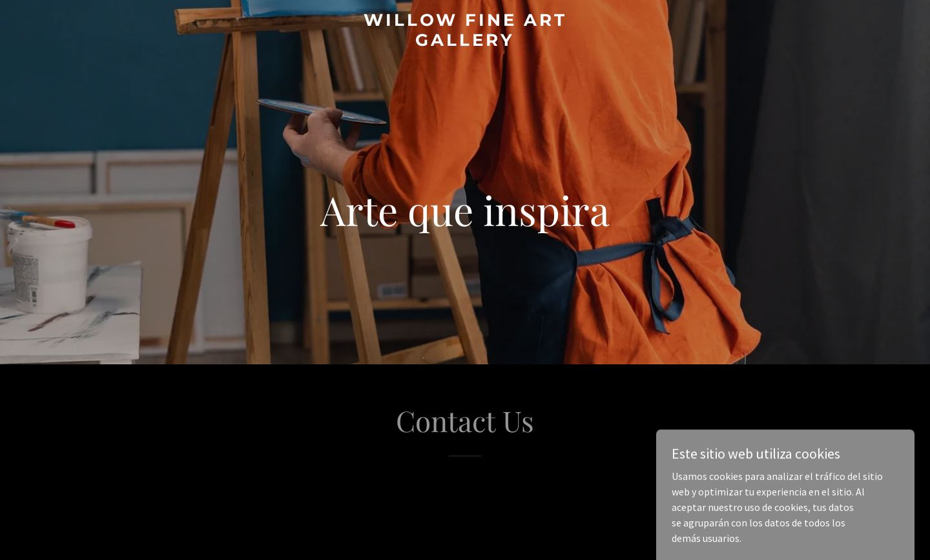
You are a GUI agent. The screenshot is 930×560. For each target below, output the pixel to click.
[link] (465, 42)
